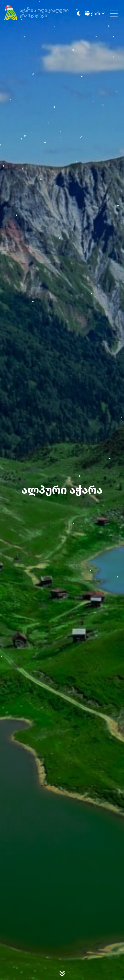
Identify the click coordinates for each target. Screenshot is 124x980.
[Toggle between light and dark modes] (79, 14)
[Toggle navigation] (114, 14)
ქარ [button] (95, 14)
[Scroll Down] (62, 973)
